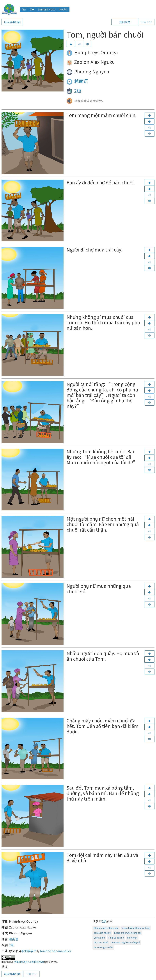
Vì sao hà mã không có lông (136, 928)
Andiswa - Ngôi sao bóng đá (126, 942)
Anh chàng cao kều (103, 947)
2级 (78, 91)
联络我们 (63, 9)
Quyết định (99, 938)
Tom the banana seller (55, 951)
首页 (24, 9)
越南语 (81, 81)
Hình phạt (132, 938)
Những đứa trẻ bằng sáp (106, 928)
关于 (32, 9)
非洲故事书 (29, 951)
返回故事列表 (12, 22)
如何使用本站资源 (47, 9)
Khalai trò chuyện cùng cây (128, 933)
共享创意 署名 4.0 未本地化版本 (29, 962)
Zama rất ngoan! (102, 933)
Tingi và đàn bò (116, 938)
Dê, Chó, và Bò (101, 942)
